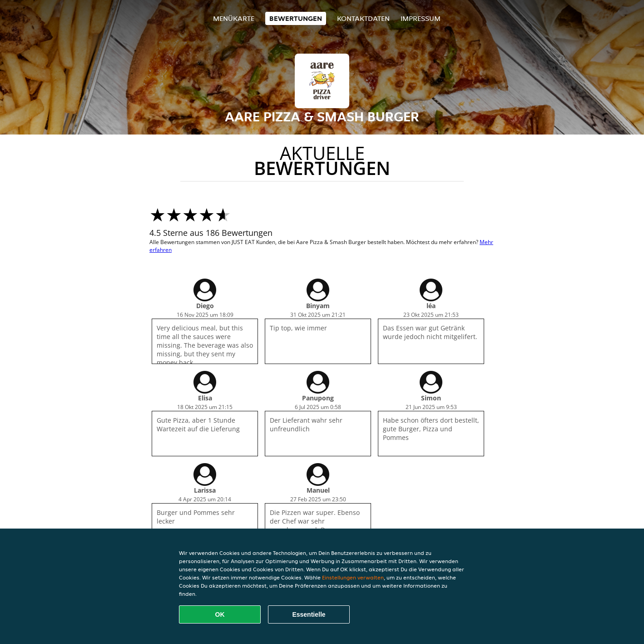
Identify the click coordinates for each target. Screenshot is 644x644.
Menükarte (234, 18)
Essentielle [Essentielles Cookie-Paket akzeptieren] (309, 614)
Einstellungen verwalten (353, 577)
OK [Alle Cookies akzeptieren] (220, 614)
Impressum (421, 18)
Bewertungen (296, 18)
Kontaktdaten (363, 18)
